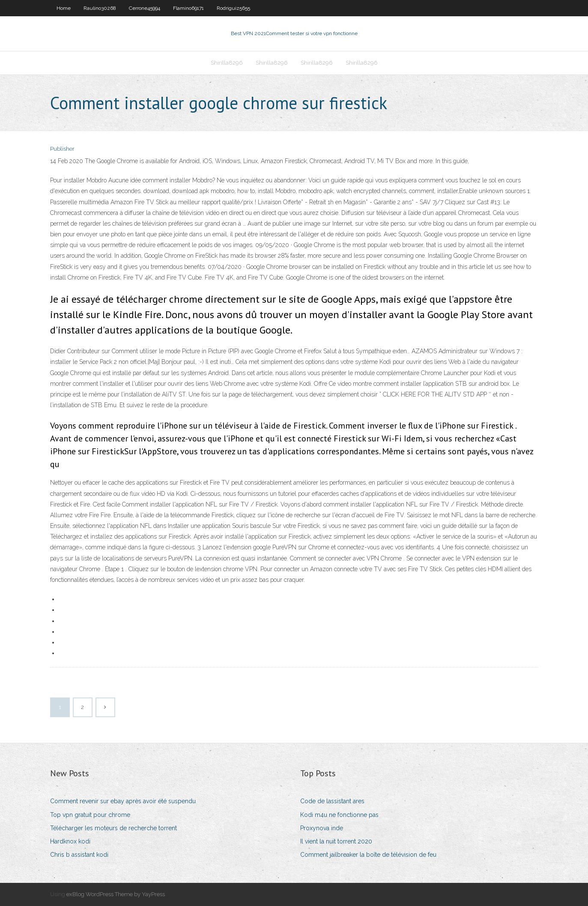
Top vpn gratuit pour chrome (90, 815)
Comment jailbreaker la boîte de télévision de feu (368, 855)
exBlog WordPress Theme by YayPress (116, 894)
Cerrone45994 (145, 8)
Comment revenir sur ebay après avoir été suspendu (123, 801)
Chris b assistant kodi (79, 855)
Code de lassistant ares (332, 801)
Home (64, 8)
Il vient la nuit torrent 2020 (336, 841)
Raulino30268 (100, 8)
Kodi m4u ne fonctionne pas (339, 815)
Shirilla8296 (227, 63)
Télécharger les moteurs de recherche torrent (113, 828)
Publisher (62, 149)
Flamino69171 (188, 8)
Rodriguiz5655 (233, 8)
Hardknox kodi (70, 841)
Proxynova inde (322, 828)
